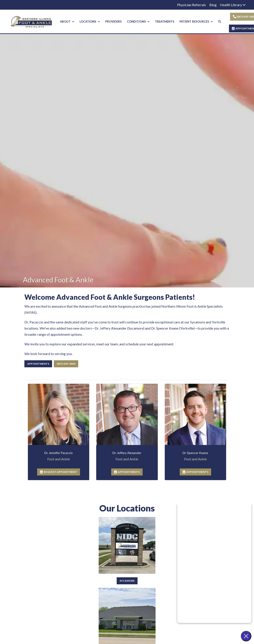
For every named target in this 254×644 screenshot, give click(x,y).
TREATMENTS (165, 22)
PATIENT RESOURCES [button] (196, 22)
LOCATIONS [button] (90, 22)
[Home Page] (32, 21)
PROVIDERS (113, 22)
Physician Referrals (191, 5)
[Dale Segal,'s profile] (127, 456)
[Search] (220, 22)
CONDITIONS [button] (138, 22)
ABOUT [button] (67, 22)
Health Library (233, 5)
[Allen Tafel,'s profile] (195, 456)
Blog (213, 5)
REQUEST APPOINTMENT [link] (59, 475)
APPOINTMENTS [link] (127, 475)
